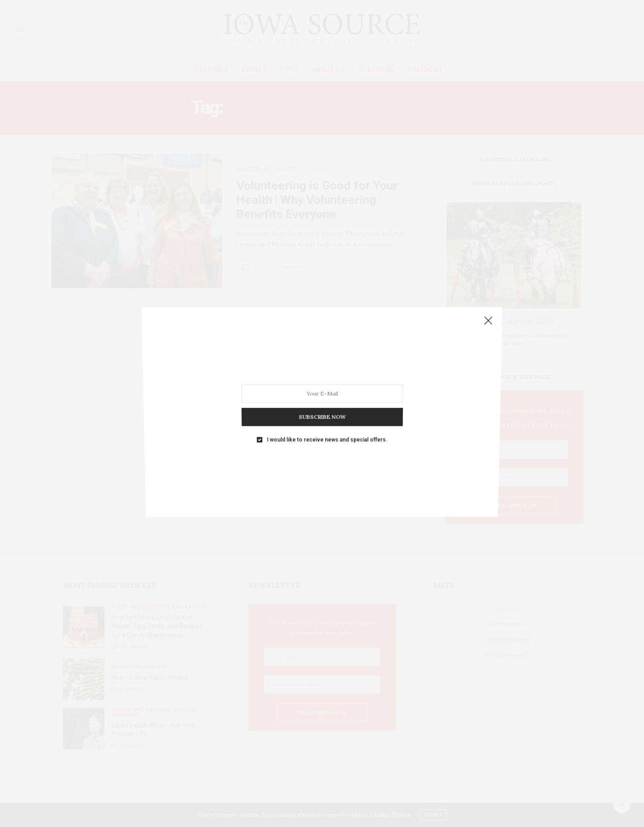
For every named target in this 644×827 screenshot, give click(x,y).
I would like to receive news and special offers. (327, 426)
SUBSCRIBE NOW (322, 407)
